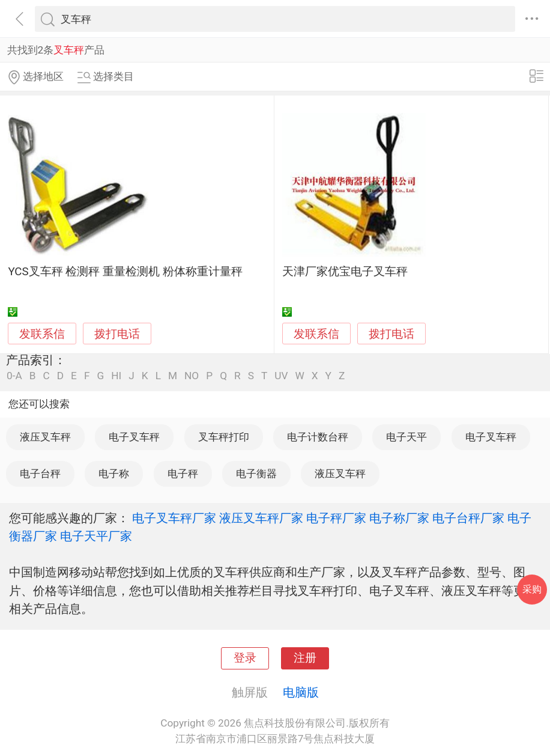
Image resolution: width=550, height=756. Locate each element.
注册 (305, 658)
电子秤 (183, 474)
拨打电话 (117, 334)
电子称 (114, 474)
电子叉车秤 (134, 437)
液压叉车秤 (45, 437)
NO (192, 376)
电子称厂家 (399, 518)
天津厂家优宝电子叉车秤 (345, 272)
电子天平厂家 (96, 536)
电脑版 (301, 692)
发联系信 (42, 334)
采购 (532, 589)
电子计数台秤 (318, 437)
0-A (14, 376)
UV (281, 376)
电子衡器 (256, 474)
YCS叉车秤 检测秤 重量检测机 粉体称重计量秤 (125, 272)
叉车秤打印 (224, 437)
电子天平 (406, 437)
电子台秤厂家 (468, 518)
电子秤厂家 (336, 518)
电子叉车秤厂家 (174, 518)
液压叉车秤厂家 (261, 518)
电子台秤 (40, 474)
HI (116, 376)
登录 (245, 658)
